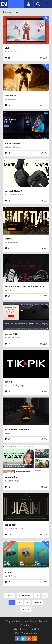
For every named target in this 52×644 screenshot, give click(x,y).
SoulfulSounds (12, 143)
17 (7, 344)
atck (7, 48)
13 (7, 153)
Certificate (30, 621)
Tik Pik (8, 382)
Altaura (8, 572)
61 (7, 248)
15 (7, 391)
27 (7, 582)
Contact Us (18, 621)
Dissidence (10, 96)
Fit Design (12, 576)
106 (8, 534)
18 (7, 105)
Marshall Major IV (14, 191)
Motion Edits (11, 334)
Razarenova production (17, 429)
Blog (8, 621)
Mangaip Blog (12, 477)
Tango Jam (10, 525)
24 (7, 57)
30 (7, 296)
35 (7, 439)
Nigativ (8, 239)
